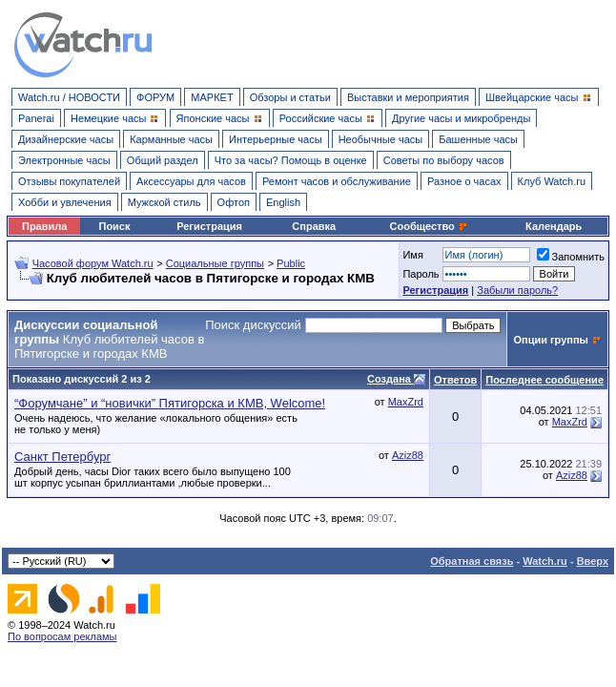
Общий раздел (163, 160)
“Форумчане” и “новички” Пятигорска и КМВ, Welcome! (170, 403)
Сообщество (429, 226)
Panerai (36, 118)
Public (291, 263)
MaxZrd (406, 402)
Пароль (421, 274)
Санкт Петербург (62, 457)
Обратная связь (472, 561)
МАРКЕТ (212, 97)
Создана (390, 379)
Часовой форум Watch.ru (93, 263)
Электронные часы (64, 160)
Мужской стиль (164, 202)
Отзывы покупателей (69, 181)
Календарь (554, 226)
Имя (412, 255)
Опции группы (551, 340)
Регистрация (209, 226)
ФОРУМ (155, 97)
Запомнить (571, 257)
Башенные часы (478, 139)
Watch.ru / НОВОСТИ (69, 97)
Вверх (593, 561)
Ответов (455, 380)
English (283, 202)
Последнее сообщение (544, 380)
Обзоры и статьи (290, 97)
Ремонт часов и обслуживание (337, 181)
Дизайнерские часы (66, 139)
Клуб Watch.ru (552, 181)
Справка (314, 226)
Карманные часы (171, 139)
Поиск (114, 226)
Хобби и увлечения (65, 202)
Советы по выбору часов (444, 160)
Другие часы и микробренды (461, 118)
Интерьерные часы (276, 139)
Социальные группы (215, 263)
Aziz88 (408, 455)
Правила (44, 226)
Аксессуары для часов (191, 181)
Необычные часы (381, 139)
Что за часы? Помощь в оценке (291, 160)
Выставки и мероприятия (408, 97)
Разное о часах (464, 181)
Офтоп (234, 202)
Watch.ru (545, 561)
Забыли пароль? (517, 290)
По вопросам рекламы (62, 636)
